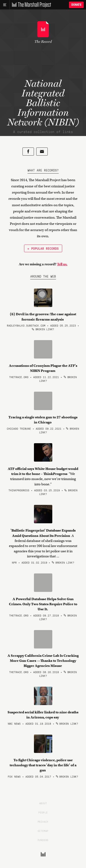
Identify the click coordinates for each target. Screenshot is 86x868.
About (43, 803)
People (43, 812)
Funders (43, 840)
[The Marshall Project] (30, 5)
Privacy (43, 822)
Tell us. (62, 264)
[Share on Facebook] (28, 152)
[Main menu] (5, 5)
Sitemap (43, 831)
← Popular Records (43, 248)
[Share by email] (42, 152)
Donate (76, 5)
